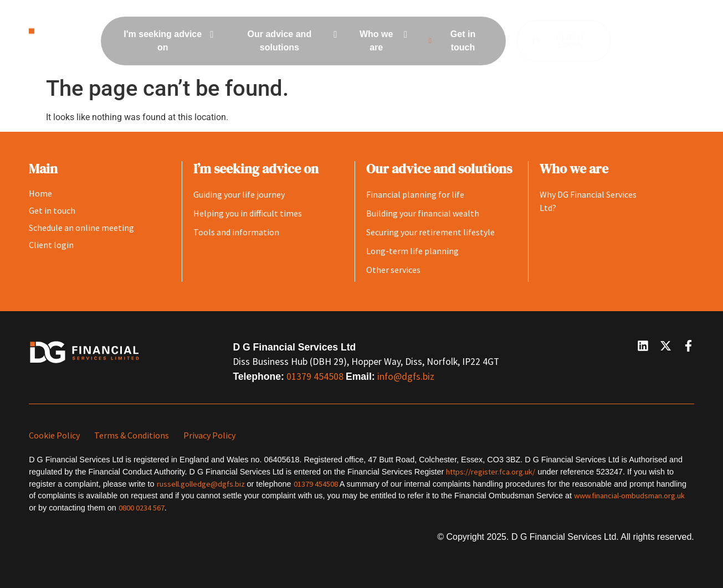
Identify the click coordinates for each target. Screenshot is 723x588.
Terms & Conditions (132, 435)
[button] (655, 41)
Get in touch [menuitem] (450, 41)
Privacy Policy (209, 435)
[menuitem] (167, 41)
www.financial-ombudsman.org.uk (629, 496)
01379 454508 (316, 376)
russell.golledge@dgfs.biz (201, 484)
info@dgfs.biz (406, 376)
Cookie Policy (54, 435)
